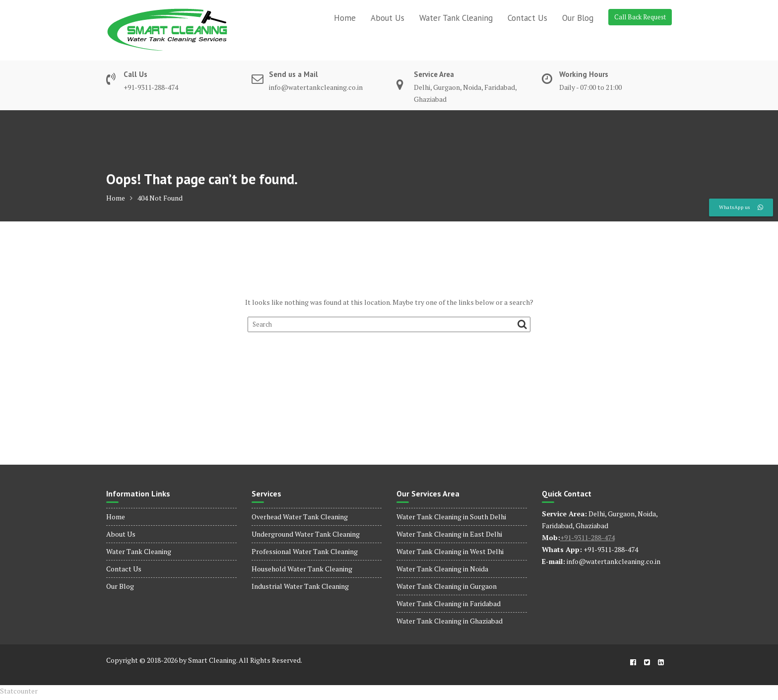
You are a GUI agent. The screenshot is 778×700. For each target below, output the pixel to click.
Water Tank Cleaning (456, 18)
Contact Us (527, 18)
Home (345, 18)
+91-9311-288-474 (587, 537)
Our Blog (578, 18)
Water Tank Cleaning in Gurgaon (447, 586)
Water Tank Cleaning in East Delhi (449, 534)
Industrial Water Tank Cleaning (300, 586)
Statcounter (19, 691)
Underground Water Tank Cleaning (306, 534)
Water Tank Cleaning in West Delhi (450, 551)
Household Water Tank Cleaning (302, 569)
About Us (388, 18)
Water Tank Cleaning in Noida (442, 569)
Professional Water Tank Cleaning (305, 551)
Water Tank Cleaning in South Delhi (451, 517)
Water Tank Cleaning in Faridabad (449, 603)
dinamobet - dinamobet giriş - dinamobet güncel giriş (7, 697)
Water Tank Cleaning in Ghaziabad (450, 621)
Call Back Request (640, 17)
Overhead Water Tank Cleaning (300, 517)
